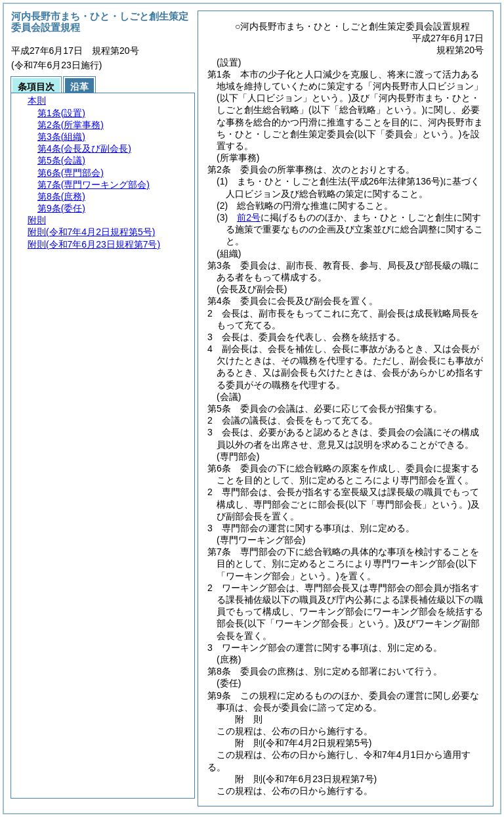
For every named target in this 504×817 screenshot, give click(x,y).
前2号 (249, 217)
